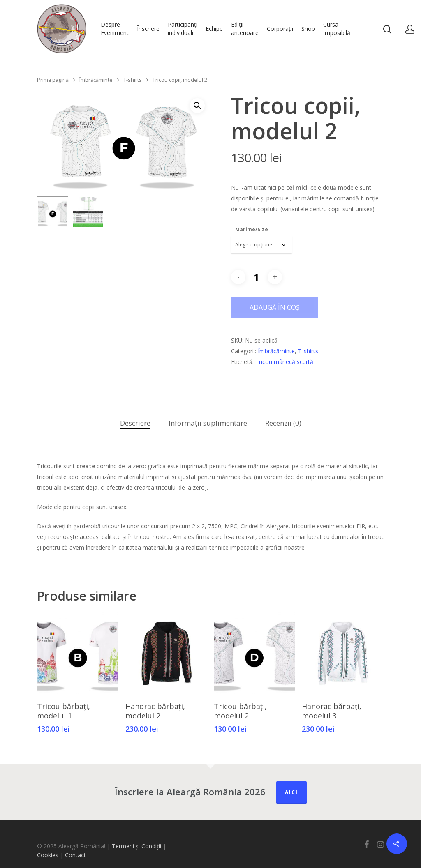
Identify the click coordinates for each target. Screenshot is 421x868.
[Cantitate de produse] (257, 277)
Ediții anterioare (245, 29)
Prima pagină (53, 80)
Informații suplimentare (208, 423)
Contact (75, 855)
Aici (291, 792)
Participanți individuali (183, 29)
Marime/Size (252, 229)
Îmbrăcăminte (96, 80)
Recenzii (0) (283, 423)
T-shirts (133, 80)
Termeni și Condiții (136, 846)
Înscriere (148, 29)
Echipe (214, 29)
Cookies (48, 855)
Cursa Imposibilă (337, 29)
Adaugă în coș (275, 307)
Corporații (280, 29)
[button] (197, 106)
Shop (308, 29)
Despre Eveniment (115, 29)
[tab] (135, 423)
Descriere (135, 423)
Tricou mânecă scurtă (284, 362)
